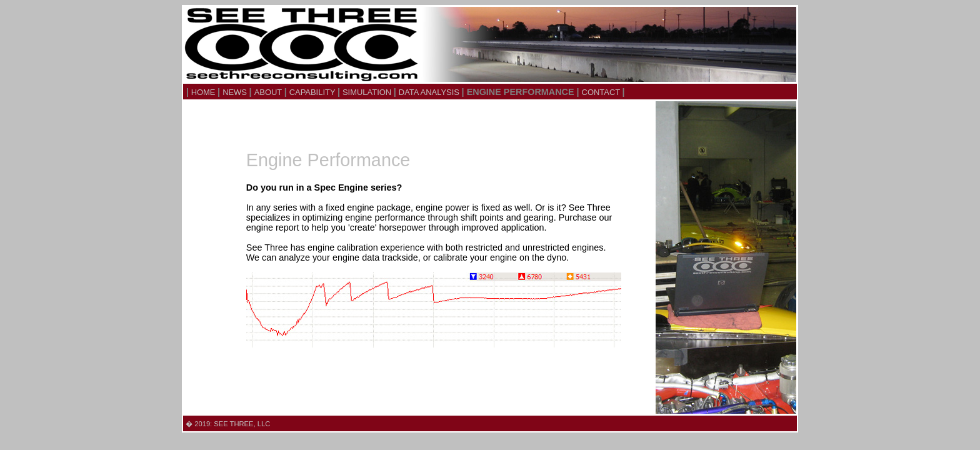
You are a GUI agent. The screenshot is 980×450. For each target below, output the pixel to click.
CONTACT (602, 92)
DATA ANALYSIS (430, 92)
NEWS (236, 92)
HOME (203, 92)
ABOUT (269, 92)
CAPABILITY (313, 92)
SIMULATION (368, 92)
